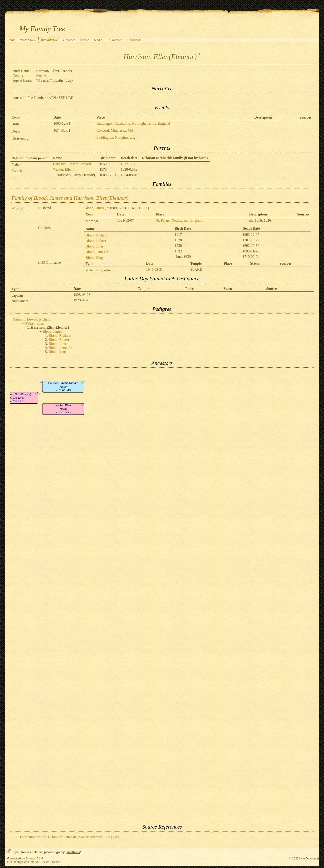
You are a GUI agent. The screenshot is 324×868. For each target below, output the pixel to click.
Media (98, 40)
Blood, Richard (97, 235)
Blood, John (94, 246)
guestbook (73, 852)
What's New (28, 40)
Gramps (31, 858)
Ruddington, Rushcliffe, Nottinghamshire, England (133, 123)
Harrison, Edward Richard (72, 164)
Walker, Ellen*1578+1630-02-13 (63, 409)
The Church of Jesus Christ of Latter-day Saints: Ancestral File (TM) (69, 837)
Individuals (49, 40)
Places (85, 40)
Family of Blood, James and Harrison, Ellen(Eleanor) (70, 198)
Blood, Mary (95, 258)
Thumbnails (115, 40)
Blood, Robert (96, 241)
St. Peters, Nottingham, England (179, 220)
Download (134, 40)
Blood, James (94, 208)
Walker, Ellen (63, 169)
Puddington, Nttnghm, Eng (116, 137)
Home (11, 40)
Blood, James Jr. (97, 252)
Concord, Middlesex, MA (115, 130)
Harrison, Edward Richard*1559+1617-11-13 (63, 387)
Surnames (69, 40)
